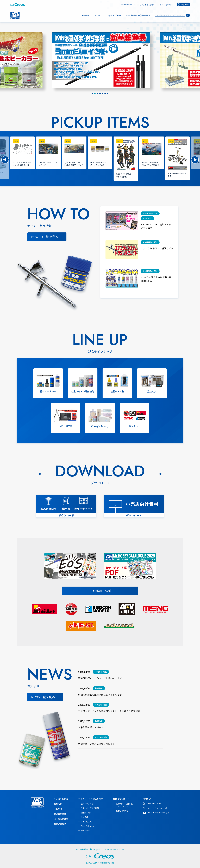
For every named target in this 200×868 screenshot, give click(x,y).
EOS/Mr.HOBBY (154, 804)
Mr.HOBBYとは (128, 4)
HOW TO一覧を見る (45, 237)
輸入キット (85, 831)
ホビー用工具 (86, 822)
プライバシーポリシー (114, 849)
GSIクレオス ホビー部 (158, 808)
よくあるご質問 (147, 4)
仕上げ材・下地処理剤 (90, 808)
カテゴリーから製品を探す (91, 799)
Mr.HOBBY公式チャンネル (159, 813)
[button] (5, 160)
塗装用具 (84, 817)
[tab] (92, 94)
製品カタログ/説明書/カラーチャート (124, 805)
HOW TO (99, 15)
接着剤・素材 (86, 813)
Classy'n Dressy (87, 826)
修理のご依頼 (115, 15)
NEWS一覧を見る (43, 697)
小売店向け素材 (122, 811)
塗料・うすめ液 (87, 804)
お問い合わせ (166, 4)
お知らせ (86, 15)
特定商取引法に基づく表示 (88, 849)
